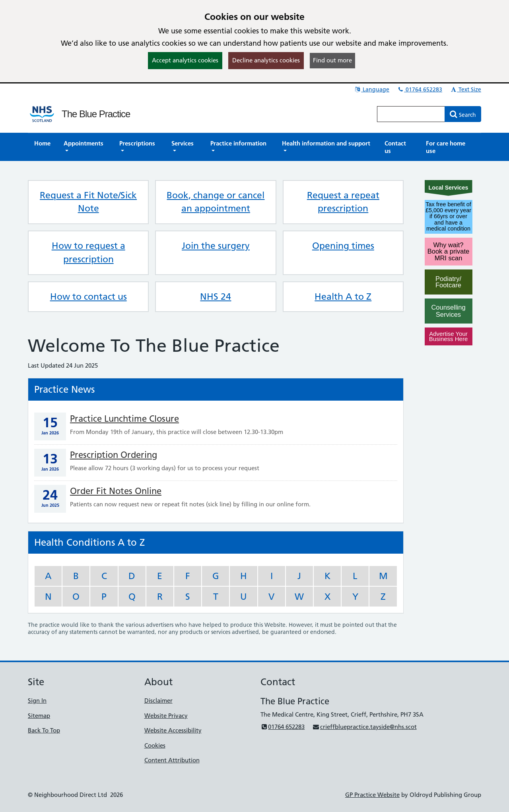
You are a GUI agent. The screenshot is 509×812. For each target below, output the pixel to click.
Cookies (155, 745)
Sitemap (39, 716)
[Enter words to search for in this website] (411, 114)
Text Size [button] (465, 89)
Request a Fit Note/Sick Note (88, 202)
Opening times (343, 246)
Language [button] (372, 89)
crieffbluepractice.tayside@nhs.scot (364, 727)
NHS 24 (216, 297)
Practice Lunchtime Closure (124, 419)
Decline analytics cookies (266, 60)
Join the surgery (216, 246)
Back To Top (44, 730)
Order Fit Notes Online (116, 491)
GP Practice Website (372, 795)
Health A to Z (343, 297)
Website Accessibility (173, 730)
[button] (85, 147)
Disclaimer (158, 701)
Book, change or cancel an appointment (216, 202)
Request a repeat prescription (343, 202)
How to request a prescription (88, 252)
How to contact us (88, 297)
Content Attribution (172, 760)
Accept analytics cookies (185, 60)
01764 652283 (420, 89)
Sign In (37, 701)
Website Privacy (166, 716)
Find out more (332, 60)
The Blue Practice (96, 114)
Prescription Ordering (114, 455)
